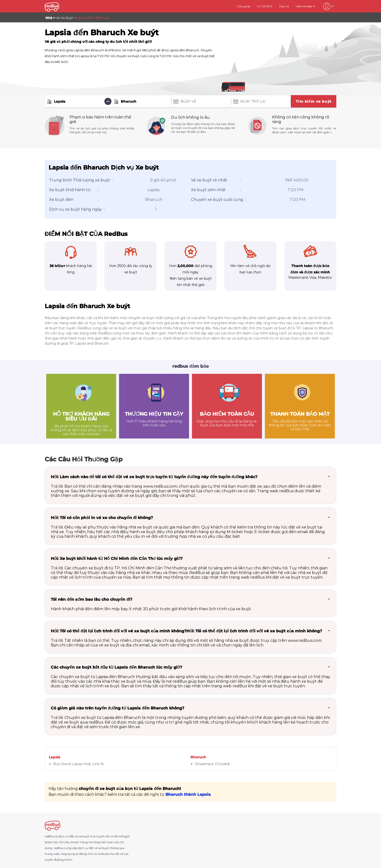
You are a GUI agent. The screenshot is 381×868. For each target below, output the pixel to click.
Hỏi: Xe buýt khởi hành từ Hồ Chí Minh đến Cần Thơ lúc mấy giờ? (117, 559)
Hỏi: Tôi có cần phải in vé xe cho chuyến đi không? (102, 518)
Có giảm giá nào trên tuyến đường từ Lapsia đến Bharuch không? (117, 708)
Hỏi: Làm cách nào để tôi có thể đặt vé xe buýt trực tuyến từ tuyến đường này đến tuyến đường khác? (154, 477)
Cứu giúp (244, 6)
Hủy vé (284, 6)
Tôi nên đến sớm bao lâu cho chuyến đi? (91, 599)
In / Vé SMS (265, 6)
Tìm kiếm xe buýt (314, 101)
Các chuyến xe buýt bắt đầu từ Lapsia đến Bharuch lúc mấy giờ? (116, 667)
